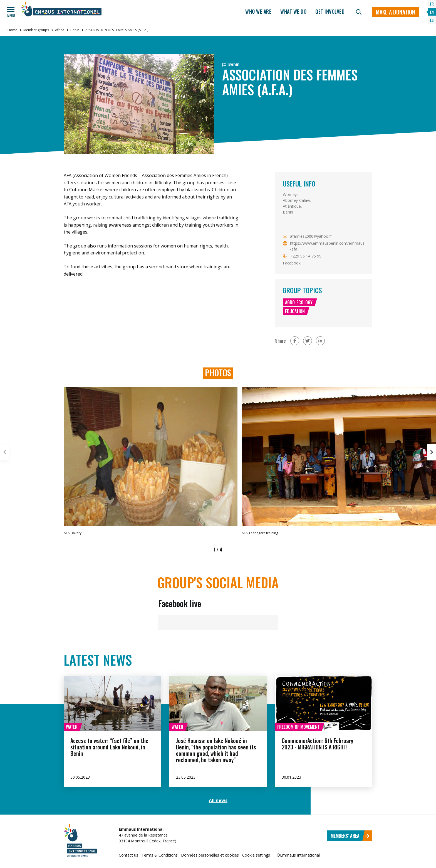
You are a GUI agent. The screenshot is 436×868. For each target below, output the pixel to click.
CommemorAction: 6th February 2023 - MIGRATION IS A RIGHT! (317, 744)
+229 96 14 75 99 (306, 256)
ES (432, 20)
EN (432, 12)
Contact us (128, 855)
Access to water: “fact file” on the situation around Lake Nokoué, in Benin (109, 747)
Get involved (330, 11)
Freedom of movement (298, 727)
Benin (75, 30)
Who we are (258, 11)
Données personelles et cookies (210, 855)
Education (295, 311)
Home (12, 30)
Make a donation (396, 12)
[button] (432, 452)
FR (432, 4)
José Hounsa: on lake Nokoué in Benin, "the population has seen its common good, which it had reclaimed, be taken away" (216, 750)
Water (72, 727)
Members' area (350, 836)
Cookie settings (256, 855)
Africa (60, 30)
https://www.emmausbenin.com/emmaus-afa (327, 246)
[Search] (359, 12)
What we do (293, 11)
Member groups (36, 30)
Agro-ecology (299, 302)
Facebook (292, 263)
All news (218, 800)
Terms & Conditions (160, 855)
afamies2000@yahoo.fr (311, 236)
